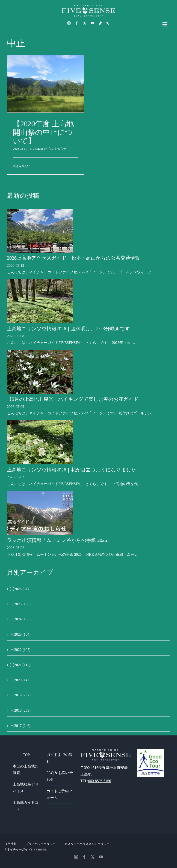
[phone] (108, 23)
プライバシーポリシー (41, 844)
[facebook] (77, 23)
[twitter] (85, 23)
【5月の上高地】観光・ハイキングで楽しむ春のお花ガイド (73, 399)
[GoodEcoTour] (151, 751)
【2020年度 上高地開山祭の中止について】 (43, 132)
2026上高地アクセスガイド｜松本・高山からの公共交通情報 (73, 258)
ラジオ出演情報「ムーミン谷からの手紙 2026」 (59, 540)
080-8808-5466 (100, 781)
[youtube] (92, 23)
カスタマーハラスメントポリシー (87, 844)
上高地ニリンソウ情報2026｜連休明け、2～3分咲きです (68, 329)
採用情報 (11, 844)
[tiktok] (100, 23)
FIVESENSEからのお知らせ (48, 149)
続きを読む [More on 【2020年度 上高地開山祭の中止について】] (20, 166)
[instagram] (69, 23)
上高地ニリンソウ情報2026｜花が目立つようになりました (72, 470)
